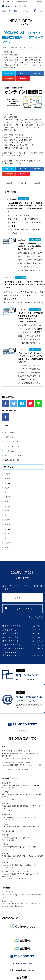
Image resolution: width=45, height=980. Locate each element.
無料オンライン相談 (9, 11)
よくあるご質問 (36, 617)
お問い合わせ (24, 11)
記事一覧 (23, 183)
